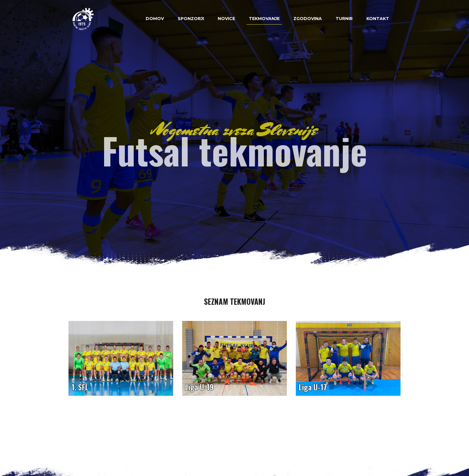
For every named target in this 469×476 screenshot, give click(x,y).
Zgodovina (308, 19)
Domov (155, 19)
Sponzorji (191, 19)
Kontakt (378, 19)
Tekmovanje (264, 19)
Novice (226, 19)
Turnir (344, 19)
